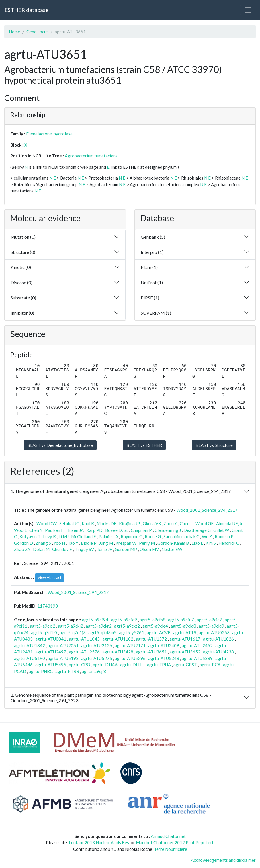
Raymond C (131, 536)
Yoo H (59, 543)
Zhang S (43, 543)
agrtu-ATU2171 (130, 645)
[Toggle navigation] (248, 10)
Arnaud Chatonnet (168, 836)
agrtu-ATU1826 (218, 639)
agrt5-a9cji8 (94, 671)
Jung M (106, 543)
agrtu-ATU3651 (151, 652)
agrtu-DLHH (132, 665)
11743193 (48, 606)
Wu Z (207, 536)
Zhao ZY (22, 549)
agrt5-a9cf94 (95, 620)
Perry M (147, 543)
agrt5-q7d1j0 (44, 632)
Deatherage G (197, 530)
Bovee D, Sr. (117, 530)
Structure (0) (23, 252)
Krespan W (126, 543)
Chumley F (62, 549)
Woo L (20, 530)
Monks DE (106, 523)
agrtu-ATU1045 (84, 639)
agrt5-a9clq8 (183, 626)
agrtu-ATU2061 (63, 645)
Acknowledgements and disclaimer (223, 860)
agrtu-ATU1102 (118, 639)
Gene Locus (37, 32)
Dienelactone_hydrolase (49, 134)
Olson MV (149, 549)
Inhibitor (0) (22, 313)
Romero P (224, 536)
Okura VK (152, 523)
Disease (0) (21, 282)
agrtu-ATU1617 (185, 639)
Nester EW (172, 549)
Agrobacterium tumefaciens (91, 156)
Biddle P (89, 543)
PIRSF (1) (150, 298)
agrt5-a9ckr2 (99, 626)
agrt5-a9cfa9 (124, 620)
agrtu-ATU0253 (214, 632)
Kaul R (88, 523)
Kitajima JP (130, 523)
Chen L (186, 523)
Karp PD (94, 530)
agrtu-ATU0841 (51, 639)
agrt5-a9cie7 (209, 620)
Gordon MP (126, 549)
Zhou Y (170, 523)
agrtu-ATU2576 (84, 652)
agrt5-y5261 (132, 632)
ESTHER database (27, 10)
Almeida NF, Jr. (230, 523)
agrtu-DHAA (105, 665)
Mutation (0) (23, 237)
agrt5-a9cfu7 (181, 620)
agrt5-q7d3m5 (102, 632)
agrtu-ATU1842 (30, 645)
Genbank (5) (153, 237)
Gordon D (24, 543)
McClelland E (84, 536)
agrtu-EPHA (159, 665)
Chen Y (36, 530)
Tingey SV (84, 549)
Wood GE (204, 523)
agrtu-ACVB (159, 632)
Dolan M (41, 549)
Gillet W (221, 530)
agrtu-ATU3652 (185, 652)
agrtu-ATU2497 (51, 652)
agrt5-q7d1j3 (73, 632)
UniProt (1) (152, 282)
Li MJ (63, 536)
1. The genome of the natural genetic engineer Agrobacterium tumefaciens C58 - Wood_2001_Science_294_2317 (121, 491)
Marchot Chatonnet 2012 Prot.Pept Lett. (175, 842)
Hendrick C (229, 543)
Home (14, 32)
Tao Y (73, 543)
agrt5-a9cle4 (155, 626)
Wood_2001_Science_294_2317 (207, 510)
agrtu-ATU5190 (30, 658)
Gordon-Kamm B (173, 543)
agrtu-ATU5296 (130, 658)
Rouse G (153, 536)
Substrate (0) (23, 298)
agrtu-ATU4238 (218, 652)
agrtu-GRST (185, 665)
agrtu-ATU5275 (97, 658)
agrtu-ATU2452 (197, 645)
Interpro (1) (152, 252)
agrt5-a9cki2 (71, 626)
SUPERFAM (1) (156, 313)
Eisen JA (76, 530)
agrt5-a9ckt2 (127, 626)
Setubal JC (69, 523)
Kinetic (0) (21, 267)
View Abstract (49, 577)
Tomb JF (104, 549)
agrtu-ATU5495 (51, 665)
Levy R (49, 536)
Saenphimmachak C (181, 536)
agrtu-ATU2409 (164, 645)
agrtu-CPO (80, 665)
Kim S (211, 543)
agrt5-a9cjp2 (43, 626)
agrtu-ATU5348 (164, 658)
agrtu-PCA (210, 665)
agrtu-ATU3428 (118, 652)
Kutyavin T (30, 536)
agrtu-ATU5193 (63, 658)
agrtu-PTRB (67, 671)
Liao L (197, 543)
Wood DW (47, 523)
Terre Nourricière (171, 849)
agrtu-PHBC (41, 671)
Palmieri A (108, 536)
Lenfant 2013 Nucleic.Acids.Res (99, 842)
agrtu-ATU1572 (151, 639)
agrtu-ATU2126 (97, 645)
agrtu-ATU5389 (197, 658)
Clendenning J (168, 530)
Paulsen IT (55, 530)
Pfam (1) (149, 267)
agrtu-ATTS (185, 632)
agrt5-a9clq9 (211, 626)
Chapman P (141, 530)
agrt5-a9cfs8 (153, 620)
